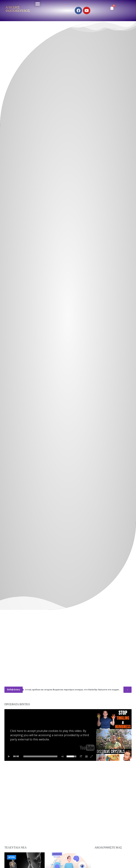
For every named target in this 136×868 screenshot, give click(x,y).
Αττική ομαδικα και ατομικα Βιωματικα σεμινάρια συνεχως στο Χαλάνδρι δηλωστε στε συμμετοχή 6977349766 (74, 690)
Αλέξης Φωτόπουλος (18, 9)
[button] (38, 4)
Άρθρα (12, 857)
